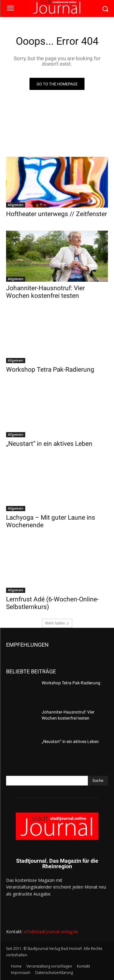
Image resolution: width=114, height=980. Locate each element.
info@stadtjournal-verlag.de (51, 932)
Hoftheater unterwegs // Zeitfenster (57, 214)
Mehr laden (57, 623)
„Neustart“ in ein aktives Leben (49, 444)
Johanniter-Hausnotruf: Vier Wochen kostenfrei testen (45, 292)
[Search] (98, 781)
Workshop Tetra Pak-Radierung (50, 370)
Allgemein (16, 205)
